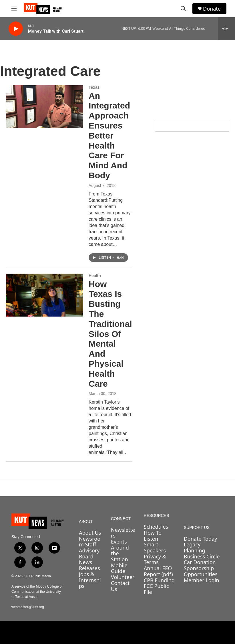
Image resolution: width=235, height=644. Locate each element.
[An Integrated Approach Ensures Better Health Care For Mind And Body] (44, 107)
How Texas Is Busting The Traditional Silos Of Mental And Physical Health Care (110, 334)
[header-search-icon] (183, 9)
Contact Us (120, 586)
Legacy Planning (195, 547)
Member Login (202, 580)
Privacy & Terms (155, 559)
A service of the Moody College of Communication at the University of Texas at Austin (37, 592)
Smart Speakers (155, 547)
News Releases (89, 565)
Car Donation (200, 562)
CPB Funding (159, 580)
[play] (16, 29)
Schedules (156, 527)
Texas (94, 87)
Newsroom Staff (90, 542)
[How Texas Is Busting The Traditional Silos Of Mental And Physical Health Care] (44, 295)
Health (95, 276)
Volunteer (123, 577)
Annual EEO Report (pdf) (158, 571)
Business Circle (202, 556)
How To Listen (153, 536)
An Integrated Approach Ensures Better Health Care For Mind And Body (109, 136)
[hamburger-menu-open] (14, 9)
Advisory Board (89, 553)
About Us (90, 533)
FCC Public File (156, 589)
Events (119, 542)
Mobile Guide (119, 568)
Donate (212, 9)
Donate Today (201, 539)
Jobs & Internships (90, 580)
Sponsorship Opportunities (201, 571)
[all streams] (227, 29)
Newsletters (123, 533)
